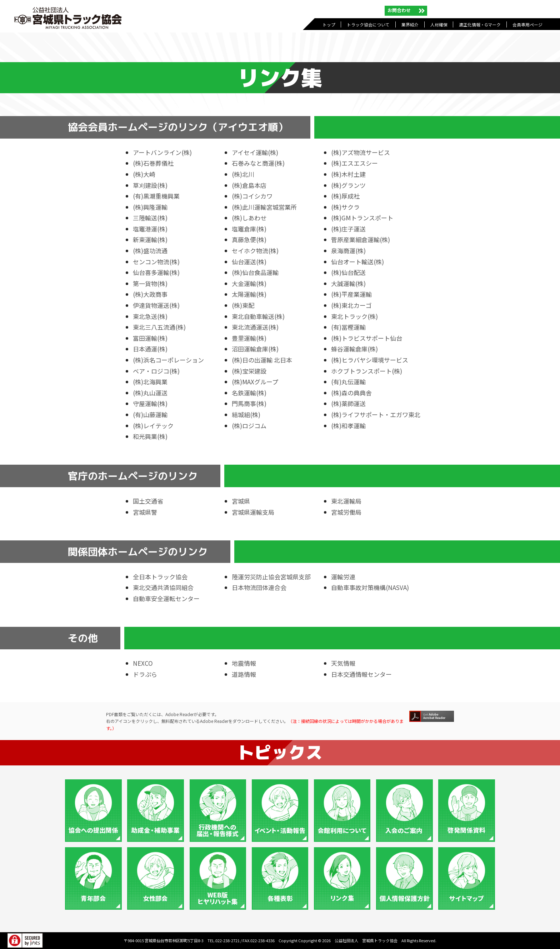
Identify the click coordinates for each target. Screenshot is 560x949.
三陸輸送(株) (150, 218)
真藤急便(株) (249, 239)
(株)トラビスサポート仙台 (367, 338)
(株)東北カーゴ (351, 305)
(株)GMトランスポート (362, 218)
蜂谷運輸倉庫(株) (354, 349)
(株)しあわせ (249, 218)
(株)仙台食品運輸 (255, 272)
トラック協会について (368, 24)
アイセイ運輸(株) (255, 152)
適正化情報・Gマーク (480, 24)
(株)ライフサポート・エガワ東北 (376, 414)
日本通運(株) (150, 349)
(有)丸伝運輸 (348, 382)
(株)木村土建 (348, 174)
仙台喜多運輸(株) (156, 272)
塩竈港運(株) (150, 229)
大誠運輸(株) (348, 283)
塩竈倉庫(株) (249, 229)
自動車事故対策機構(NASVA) (370, 587)
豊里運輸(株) (249, 338)
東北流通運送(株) (255, 327)
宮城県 (241, 501)
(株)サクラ (345, 207)
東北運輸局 (346, 501)
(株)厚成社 (345, 196)
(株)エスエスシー (354, 163)
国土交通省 (148, 501)
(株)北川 (243, 174)
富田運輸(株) (150, 338)
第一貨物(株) (150, 283)
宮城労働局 (346, 512)
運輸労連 (343, 577)
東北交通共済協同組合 (163, 587)
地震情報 (244, 663)
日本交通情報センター (361, 674)
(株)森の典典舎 (351, 393)
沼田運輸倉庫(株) (255, 349)
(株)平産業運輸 (351, 294)
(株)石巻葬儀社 (153, 163)
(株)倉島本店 (249, 185)
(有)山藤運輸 (150, 414)
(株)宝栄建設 (249, 371)
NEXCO (143, 663)
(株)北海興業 (150, 382)
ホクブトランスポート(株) (367, 371)
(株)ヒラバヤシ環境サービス (370, 360)
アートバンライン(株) (162, 152)
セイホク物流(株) (255, 251)
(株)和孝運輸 (348, 426)
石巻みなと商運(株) (258, 163)
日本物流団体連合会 (259, 587)
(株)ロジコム (249, 426)
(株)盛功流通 (150, 251)
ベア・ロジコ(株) (156, 371)
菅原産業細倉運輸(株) (361, 239)
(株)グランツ (348, 185)
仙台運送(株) (249, 262)
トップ (329, 24)
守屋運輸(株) (150, 403)
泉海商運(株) (348, 251)
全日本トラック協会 (160, 577)
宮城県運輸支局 (253, 512)
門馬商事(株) (249, 403)
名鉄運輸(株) (249, 393)
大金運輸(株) (249, 283)
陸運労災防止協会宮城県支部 (271, 577)
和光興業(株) (150, 436)
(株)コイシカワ (252, 196)
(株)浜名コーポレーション (168, 360)
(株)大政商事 (150, 294)
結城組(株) (246, 414)
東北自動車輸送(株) (258, 316)
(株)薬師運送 (348, 403)
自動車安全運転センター (166, 598)
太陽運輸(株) (249, 294)
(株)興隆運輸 (150, 207)
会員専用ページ (527, 24)
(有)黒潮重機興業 (156, 196)
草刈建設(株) (150, 185)
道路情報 (244, 674)
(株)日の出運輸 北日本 (262, 360)
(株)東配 (243, 305)
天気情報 (343, 663)
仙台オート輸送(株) (357, 262)
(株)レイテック (153, 426)
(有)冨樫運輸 (348, 327)
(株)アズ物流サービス (361, 152)
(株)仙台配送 (348, 272)
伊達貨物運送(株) (156, 305)
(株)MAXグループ (255, 382)
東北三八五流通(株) (159, 327)
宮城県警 (145, 512)
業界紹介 (410, 24)
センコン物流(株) (156, 262)
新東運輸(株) (150, 239)
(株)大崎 (144, 174)
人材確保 (439, 24)
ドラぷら (145, 674)
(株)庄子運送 (348, 229)
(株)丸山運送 (150, 393)
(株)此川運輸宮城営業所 (264, 207)
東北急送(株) (150, 316)
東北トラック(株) (354, 316)
